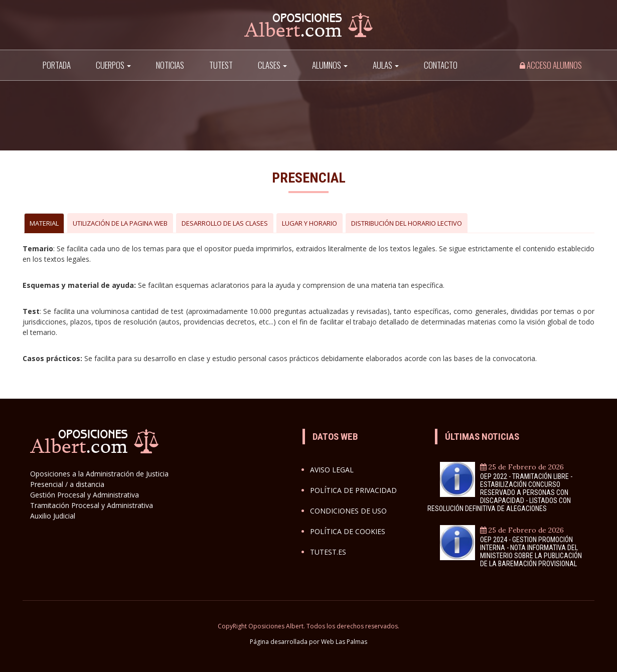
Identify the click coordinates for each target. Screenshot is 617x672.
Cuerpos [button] (113, 65)
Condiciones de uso (348, 511)
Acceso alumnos (551, 65)
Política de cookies (348, 531)
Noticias (170, 65)
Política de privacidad (353, 490)
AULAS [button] (386, 65)
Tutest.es (328, 552)
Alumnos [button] (330, 65)
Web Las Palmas (344, 642)
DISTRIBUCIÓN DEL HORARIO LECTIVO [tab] (407, 223)
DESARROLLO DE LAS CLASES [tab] (225, 223)
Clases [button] (272, 65)
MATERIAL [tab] (44, 223)
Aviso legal (332, 470)
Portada (57, 65)
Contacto (441, 65)
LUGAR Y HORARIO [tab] (310, 223)
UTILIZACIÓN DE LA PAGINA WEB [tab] (120, 223)
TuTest (221, 65)
